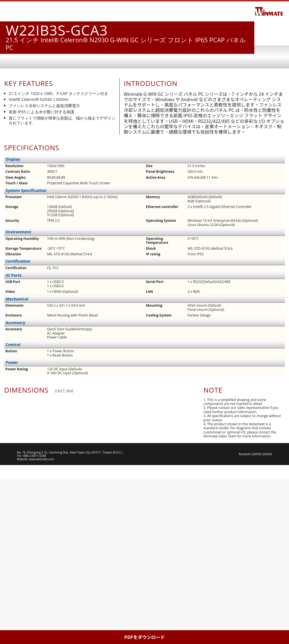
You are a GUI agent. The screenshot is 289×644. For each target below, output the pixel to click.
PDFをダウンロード (144, 637)
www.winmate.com (42, 624)
